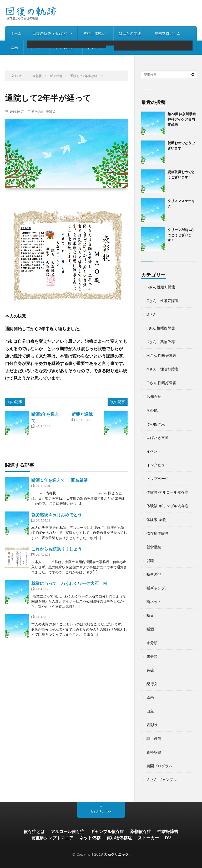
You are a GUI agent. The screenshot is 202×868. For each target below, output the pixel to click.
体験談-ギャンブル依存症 (167, 506)
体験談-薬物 (156, 520)
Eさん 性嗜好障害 (161, 328)
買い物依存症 (119, 838)
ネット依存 (90, 838)
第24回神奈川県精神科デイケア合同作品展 (182, 119)
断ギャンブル (158, 588)
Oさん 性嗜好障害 (161, 383)
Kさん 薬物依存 (161, 342)
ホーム (16, 33)
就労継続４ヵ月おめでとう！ (59, 515)
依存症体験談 (94, 33)
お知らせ (95, 47)
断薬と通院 (82, 414)
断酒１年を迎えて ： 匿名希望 (59, 480)
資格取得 (154, 752)
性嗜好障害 (168, 831)
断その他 (38, 111)
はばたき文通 (130, 33)
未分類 (152, 643)
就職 (150, 561)
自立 (150, 711)
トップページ (158, 478)
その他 (152, 410)
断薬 (150, 615)
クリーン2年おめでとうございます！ (181, 235)
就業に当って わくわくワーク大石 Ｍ (69, 583)
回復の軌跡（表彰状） (51, 33)
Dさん (151, 314)
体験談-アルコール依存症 (167, 492)
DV (168, 838)
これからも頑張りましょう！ (59, 549)
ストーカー (148, 838)
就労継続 (154, 547)
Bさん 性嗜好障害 (161, 287)
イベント (154, 451)
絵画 (14, 47)
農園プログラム (168, 33)
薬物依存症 (141, 831)
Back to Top (101, 811)
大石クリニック (116, 854)
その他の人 (156, 424)
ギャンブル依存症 (107, 831)
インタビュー (66, 47)
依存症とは (34, 831)
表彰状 (50, 111)
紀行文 (152, 684)
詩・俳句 (36, 47)
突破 (150, 670)
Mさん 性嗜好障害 (161, 355)
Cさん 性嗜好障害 (163, 301)
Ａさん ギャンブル (162, 779)
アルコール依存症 (68, 831)
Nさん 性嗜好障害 (163, 369)
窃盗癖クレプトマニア (52, 838)
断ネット (154, 602)
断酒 (150, 629)
